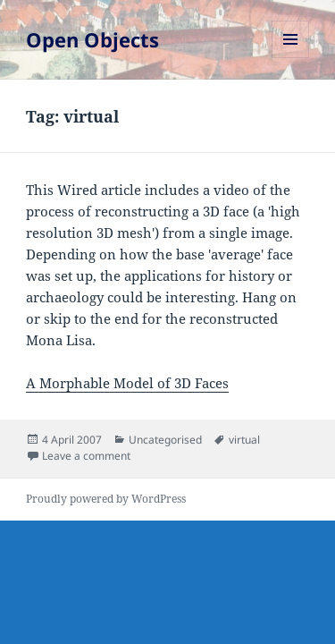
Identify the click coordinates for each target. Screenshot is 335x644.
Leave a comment (86, 456)
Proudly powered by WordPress (106, 499)
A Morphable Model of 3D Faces (127, 383)
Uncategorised (165, 440)
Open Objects (92, 39)
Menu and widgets (291, 58)
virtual (244, 440)
